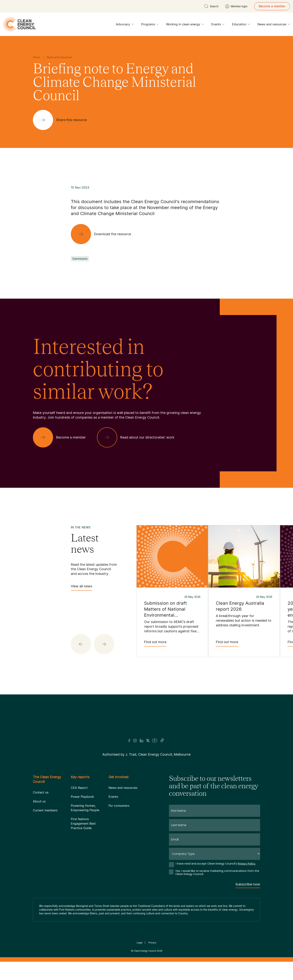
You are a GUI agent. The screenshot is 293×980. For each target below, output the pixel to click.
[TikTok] (162, 759)
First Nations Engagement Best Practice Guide (83, 842)
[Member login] (236, 6)
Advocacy (125, 25)
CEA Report (79, 806)
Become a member (272, 6)
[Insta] (135, 759)
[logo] (19, 24)
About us (39, 820)
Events (218, 25)
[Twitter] (148, 759)
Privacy (152, 961)
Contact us (41, 811)
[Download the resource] (104, 234)
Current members (45, 829)
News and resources (274, 25)
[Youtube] (155, 759)
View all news (81, 587)
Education (241, 25)
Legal (139, 961)
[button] (81, 644)
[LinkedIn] (141, 759)
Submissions (80, 259)
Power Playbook (82, 815)
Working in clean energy (185, 25)
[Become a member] (62, 437)
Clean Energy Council (145, 969)
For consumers (119, 824)
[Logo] (146, 730)
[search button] (211, 6)
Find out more (155, 643)
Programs (150, 25)
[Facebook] (129, 759)
